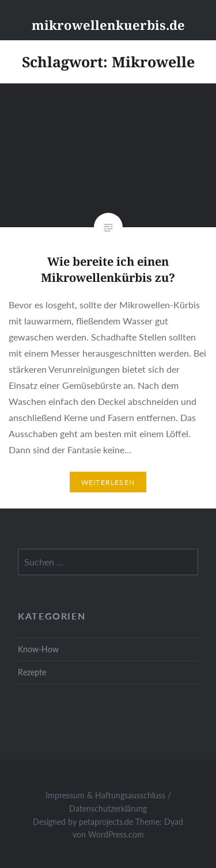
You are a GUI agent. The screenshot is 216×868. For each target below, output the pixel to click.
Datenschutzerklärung (108, 808)
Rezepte (32, 672)
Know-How (38, 649)
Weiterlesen (108, 482)
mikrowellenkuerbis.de (108, 25)
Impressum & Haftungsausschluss (105, 795)
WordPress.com (116, 834)
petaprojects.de (106, 822)
